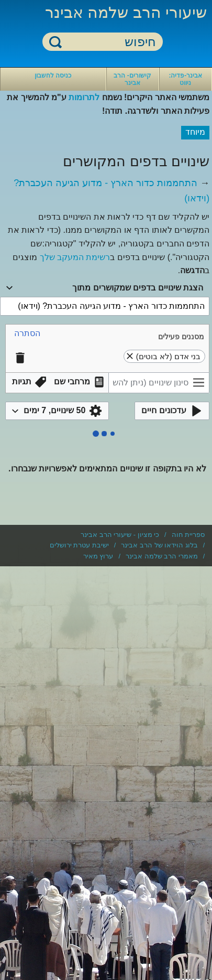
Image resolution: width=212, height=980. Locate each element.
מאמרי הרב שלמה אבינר (162, 556)
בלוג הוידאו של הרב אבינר (159, 545)
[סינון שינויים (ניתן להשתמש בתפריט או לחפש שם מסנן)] (159, 383)
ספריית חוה (188, 535)
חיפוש (55, 42)
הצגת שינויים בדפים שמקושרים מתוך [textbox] (138, 288)
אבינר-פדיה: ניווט (185, 79)
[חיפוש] (109, 42)
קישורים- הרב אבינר (132, 79)
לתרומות (84, 97)
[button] (27, 334)
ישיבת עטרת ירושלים (79, 545)
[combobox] (105, 288)
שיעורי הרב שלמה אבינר (126, 12)
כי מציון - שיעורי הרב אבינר (120, 535)
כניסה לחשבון (53, 76)
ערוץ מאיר (98, 556)
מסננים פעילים (181, 337)
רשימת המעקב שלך (75, 257)
